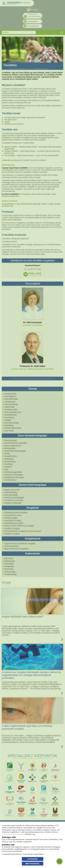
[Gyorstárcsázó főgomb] (60, 861)
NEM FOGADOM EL (33, 864)
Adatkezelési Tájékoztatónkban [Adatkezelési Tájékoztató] (13, 834)
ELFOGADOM (32, 859)
